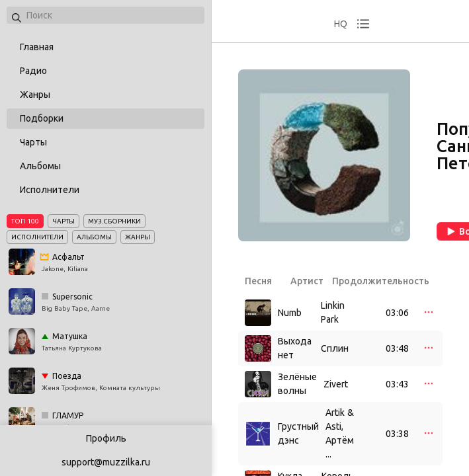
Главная (37, 47)
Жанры (35, 95)
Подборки (42, 118)
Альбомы (40, 166)
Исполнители (50, 190)
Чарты (33, 142)
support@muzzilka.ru (106, 462)
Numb (290, 313)
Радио (33, 71)
